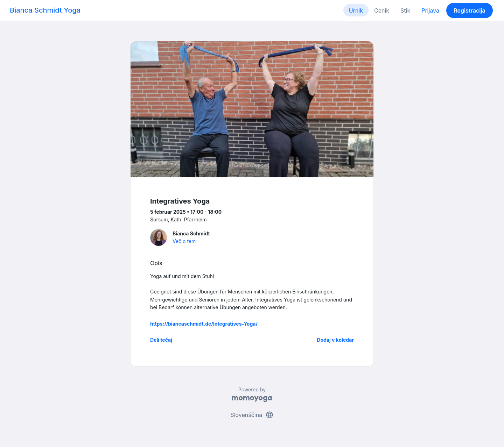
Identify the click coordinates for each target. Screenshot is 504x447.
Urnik (356, 10)
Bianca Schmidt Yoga (45, 10)
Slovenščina (252, 415)
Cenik (382, 10)
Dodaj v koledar (335, 340)
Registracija (470, 10)
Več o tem (184, 241)
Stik (405, 10)
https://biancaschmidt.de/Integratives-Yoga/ (204, 324)
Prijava (430, 10)
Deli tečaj (161, 340)
